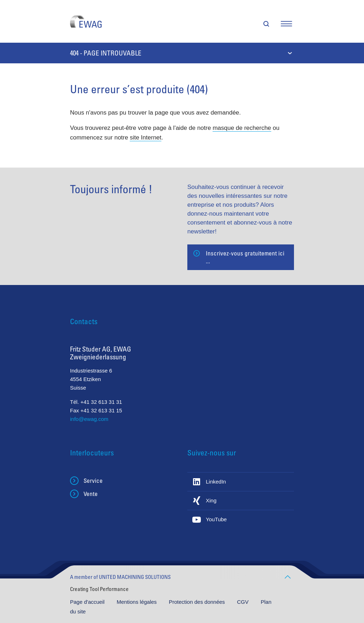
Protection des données (198, 602)
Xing (211, 500)
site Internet (146, 138)
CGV (244, 602)
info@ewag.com (89, 419)
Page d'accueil (88, 602)
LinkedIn (216, 482)
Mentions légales (137, 602)
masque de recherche (242, 128)
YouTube (216, 519)
